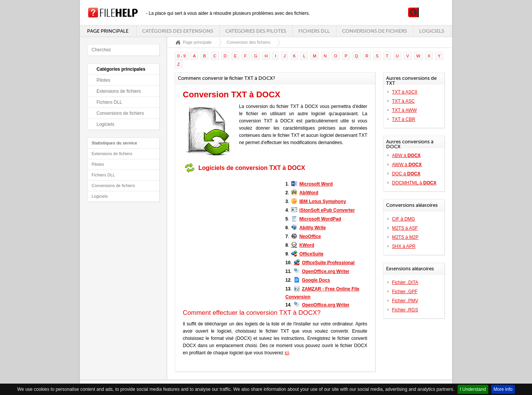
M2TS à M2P (405, 237)
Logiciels (432, 31)
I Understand (473, 389)
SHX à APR (404, 246)
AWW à (407, 165)
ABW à (406, 155)
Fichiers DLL (314, 31)
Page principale (108, 31)
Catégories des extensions (178, 31)
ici (287, 353)
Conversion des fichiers (249, 42)
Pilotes (103, 80)
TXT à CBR (404, 119)
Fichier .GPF (405, 292)
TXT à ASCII (405, 92)
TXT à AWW (405, 110)
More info (503, 389)
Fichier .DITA (405, 282)
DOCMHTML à (414, 183)
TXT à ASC (404, 101)
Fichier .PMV (405, 301)
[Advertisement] (230, 224)
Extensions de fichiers (119, 91)
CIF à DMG (404, 219)
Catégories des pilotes (256, 31)
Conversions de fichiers (374, 31)
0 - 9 (182, 56)
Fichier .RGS (405, 310)
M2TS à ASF (405, 228)
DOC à (406, 174)
